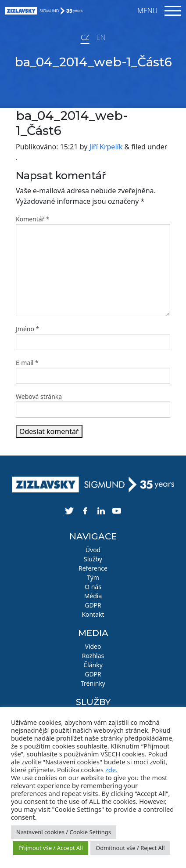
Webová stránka (39, 396)
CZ (85, 37)
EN (101, 37)
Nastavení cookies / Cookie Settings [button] (64, 832)
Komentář (33, 219)
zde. (111, 770)
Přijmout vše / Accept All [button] (51, 848)
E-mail (27, 363)
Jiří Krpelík (106, 147)
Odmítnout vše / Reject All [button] (130, 848)
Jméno (27, 329)
